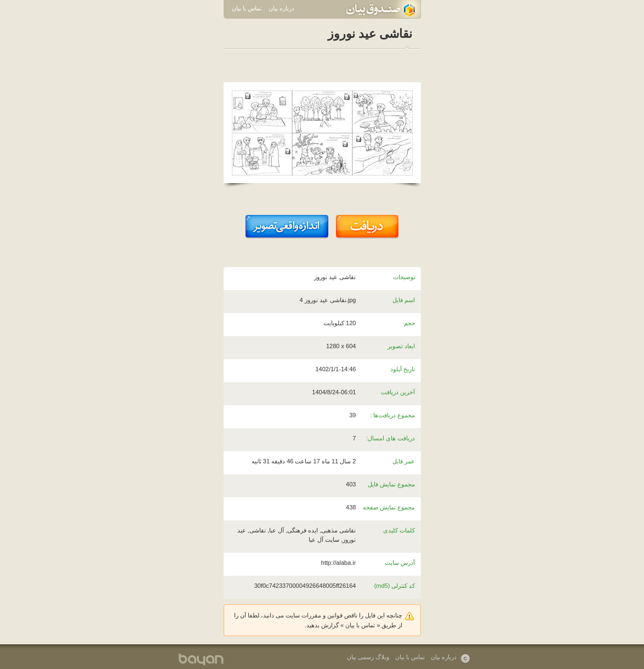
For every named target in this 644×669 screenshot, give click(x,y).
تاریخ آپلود (403, 369)
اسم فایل (404, 300)
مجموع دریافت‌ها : (392, 415)
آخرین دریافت (398, 392)
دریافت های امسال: (391, 438)
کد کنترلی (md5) (395, 586)
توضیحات (404, 277)
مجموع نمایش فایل (391, 484)
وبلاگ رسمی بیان (368, 657)
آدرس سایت (400, 563)
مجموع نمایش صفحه (389, 507)
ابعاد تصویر (401, 346)
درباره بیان (281, 8)
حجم (410, 323)
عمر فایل (404, 461)
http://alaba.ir (339, 563)
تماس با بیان (247, 8)
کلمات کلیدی (399, 530)
